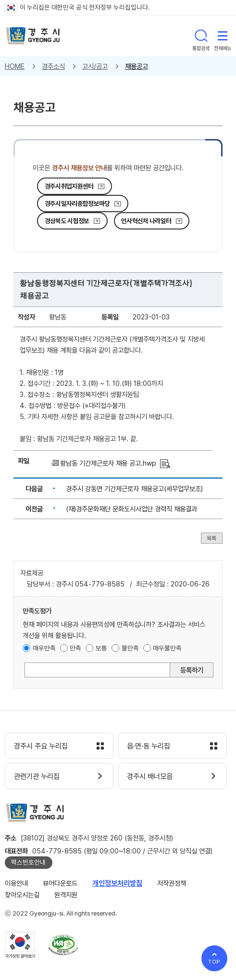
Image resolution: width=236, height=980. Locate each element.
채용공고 (137, 66)
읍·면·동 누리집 (149, 746)
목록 (211, 538)
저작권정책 (172, 883)
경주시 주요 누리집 (41, 746)
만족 (75, 648)
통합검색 (201, 36)
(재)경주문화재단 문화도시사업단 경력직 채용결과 (131, 509)
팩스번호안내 (28, 862)
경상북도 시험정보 (67, 221)
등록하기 (192, 670)
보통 (101, 648)
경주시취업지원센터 (69, 186)
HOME (15, 66)
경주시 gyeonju (33, 36)
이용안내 (16, 883)
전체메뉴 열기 (223, 36)
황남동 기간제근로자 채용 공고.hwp (108, 463)
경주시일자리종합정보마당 (77, 204)
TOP (215, 962)
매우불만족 (167, 648)
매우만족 (44, 648)
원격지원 (66, 895)
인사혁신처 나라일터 (146, 221)
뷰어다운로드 (60, 883)
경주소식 (53, 66)
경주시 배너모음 (150, 776)
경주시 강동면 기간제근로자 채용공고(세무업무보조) (134, 489)
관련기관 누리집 (37, 776)
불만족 (130, 648)
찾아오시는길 (22, 895)
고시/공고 (95, 66)
